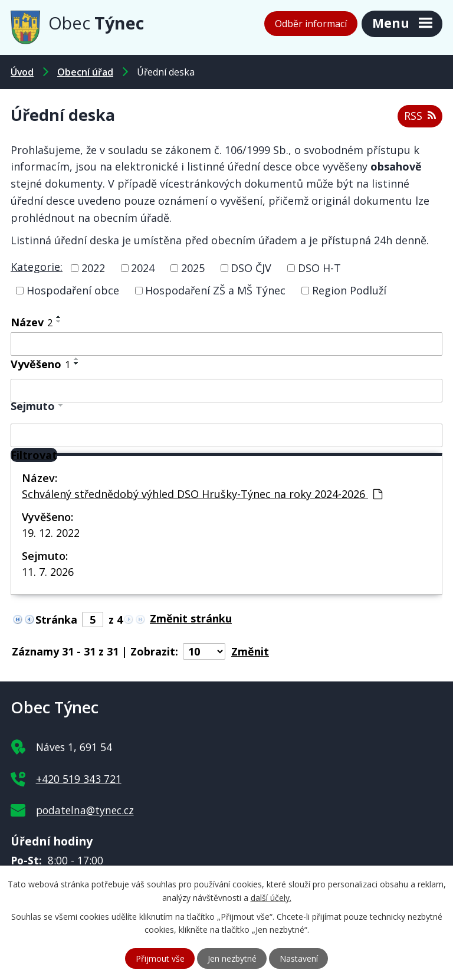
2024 (143, 268)
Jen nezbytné (232, 958)
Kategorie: (37, 267)
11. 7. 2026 (48, 572)
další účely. (271, 898)
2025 (193, 268)
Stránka (56, 620)
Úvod (22, 72)
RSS (420, 116)
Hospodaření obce (73, 290)
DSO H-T (319, 268)
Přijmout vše (160, 958)
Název (32, 322)
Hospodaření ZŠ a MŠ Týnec (215, 290)
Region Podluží (349, 290)
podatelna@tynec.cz (85, 810)
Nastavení (299, 958)
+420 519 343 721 (79, 779)
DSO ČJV (251, 268)
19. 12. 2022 (51, 533)
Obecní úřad (85, 72)
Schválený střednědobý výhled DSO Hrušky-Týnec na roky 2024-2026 (202, 494)
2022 (93, 268)
